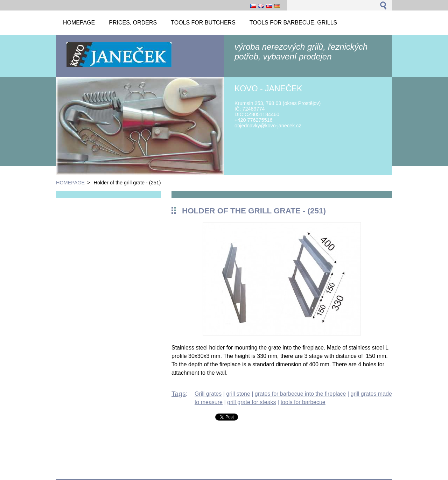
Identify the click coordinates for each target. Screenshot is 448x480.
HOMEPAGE (70, 183)
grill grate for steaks (252, 402)
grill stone (238, 394)
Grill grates (208, 394)
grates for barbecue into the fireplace (300, 394)
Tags (179, 394)
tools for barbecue (303, 402)
